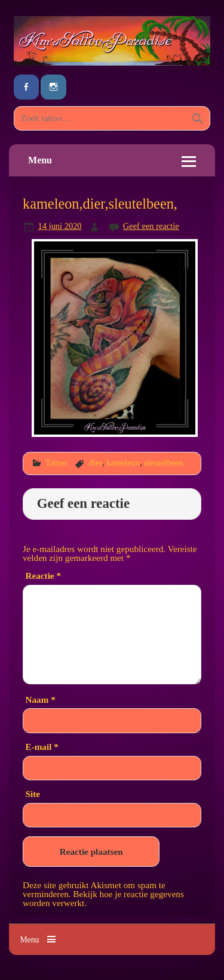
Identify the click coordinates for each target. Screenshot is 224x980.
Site (33, 794)
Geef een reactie (151, 226)
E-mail (42, 747)
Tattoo (56, 463)
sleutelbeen (163, 463)
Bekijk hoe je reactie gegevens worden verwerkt (103, 898)
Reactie (43, 576)
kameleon (123, 463)
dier (96, 463)
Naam (41, 700)
